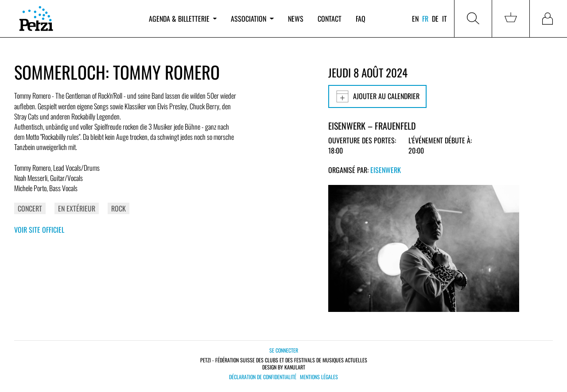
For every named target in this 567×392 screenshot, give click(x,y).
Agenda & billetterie (183, 19)
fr (425, 19)
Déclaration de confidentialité (263, 377)
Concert (30, 208)
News (296, 19)
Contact (330, 19)
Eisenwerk (386, 170)
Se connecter (284, 350)
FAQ (361, 19)
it (445, 19)
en (415, 19)
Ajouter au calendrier (377, 96)
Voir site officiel (39, 230)
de (435, 19)
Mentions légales (319, 377)
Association (252, 19)
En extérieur (77, 208)
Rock (118, 208)
